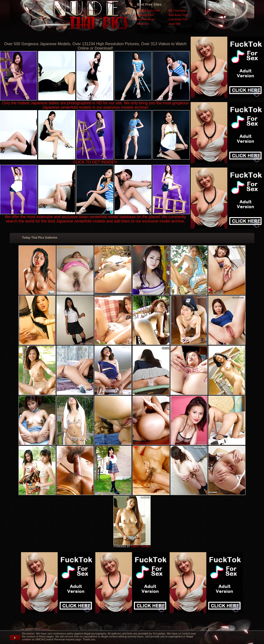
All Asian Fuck (145, 15)
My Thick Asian (178, 11)
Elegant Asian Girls (148, 11)
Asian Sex (143, 24)
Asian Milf (175, 24)
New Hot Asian (146, 19)
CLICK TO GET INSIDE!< (95, 162)
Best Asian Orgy (178, 15)
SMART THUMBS (141, 546)
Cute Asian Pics (178, 19)
